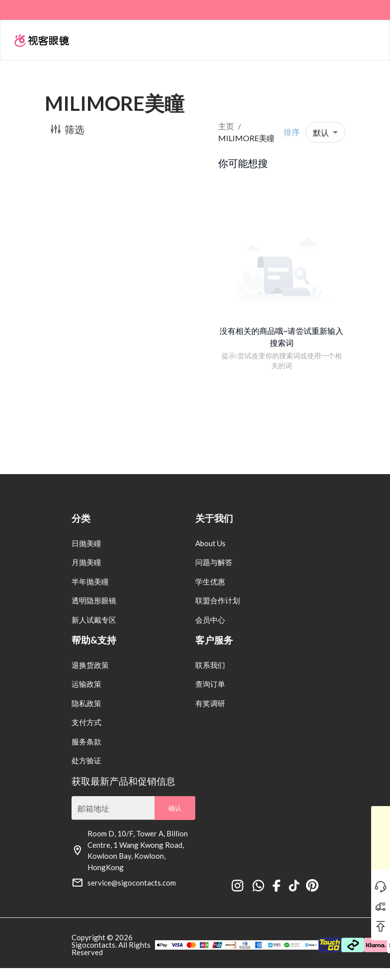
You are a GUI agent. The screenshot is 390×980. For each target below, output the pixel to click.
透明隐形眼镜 (94, 600)
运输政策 (86, 684)
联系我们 (210, 665)
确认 (175, 808)
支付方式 (86, 722)
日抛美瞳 (86, 543)
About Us (210, 543)
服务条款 (86, 741)
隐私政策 (86, 703)
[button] (325, 132)
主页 (226, 126)
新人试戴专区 (94, 620)
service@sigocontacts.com (132, 883)
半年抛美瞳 (90, 581)
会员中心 (210, 620)
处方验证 (86, 760)
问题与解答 (214, 562)
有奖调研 (210, 703)
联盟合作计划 (218, 600)
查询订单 (210, 684)
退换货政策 (90, 665)
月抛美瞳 (86, 562)
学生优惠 (210, 581)
